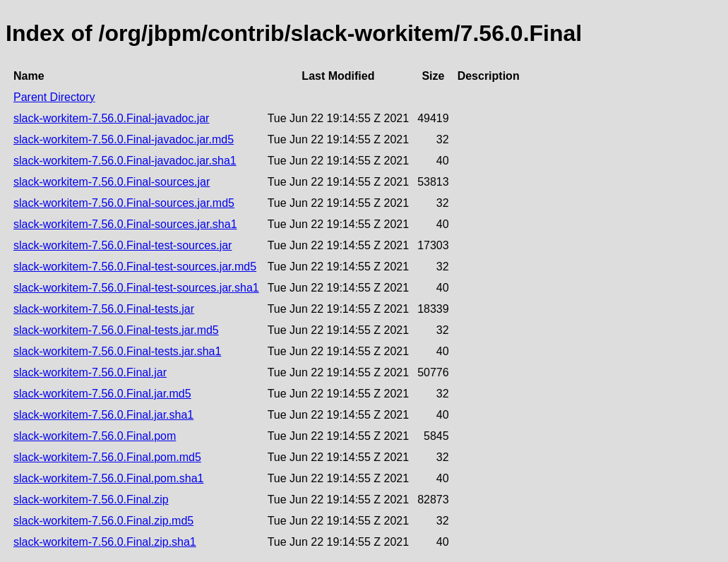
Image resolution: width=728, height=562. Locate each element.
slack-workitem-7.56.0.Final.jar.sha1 (103, 415)
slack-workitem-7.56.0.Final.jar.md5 (102, 394)
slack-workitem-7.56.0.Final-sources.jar (112, 182)
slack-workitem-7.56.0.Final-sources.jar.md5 (124, 203)
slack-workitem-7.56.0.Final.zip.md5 (103, 521)
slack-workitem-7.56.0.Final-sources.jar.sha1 (125, 224)
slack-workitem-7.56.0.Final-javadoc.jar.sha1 (125, 161)
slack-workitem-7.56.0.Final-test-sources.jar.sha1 (136, 288)
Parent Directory (54, 97)
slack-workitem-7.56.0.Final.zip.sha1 (105, 542)
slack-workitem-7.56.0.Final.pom (95, 436)
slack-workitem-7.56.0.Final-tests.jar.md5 (116, 330)
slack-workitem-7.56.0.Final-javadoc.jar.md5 (124, 139)
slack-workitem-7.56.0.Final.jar (90, 372)
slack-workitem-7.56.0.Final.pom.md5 (107, 457)
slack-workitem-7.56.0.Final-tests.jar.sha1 (117, 351)
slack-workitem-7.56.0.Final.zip (91, 500)
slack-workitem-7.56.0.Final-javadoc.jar (111, 118)
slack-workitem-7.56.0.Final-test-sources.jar (123, 245)
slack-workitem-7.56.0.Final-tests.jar (104, 309)
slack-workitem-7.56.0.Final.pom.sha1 (108, 478)
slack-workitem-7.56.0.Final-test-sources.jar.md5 (135, 267)
